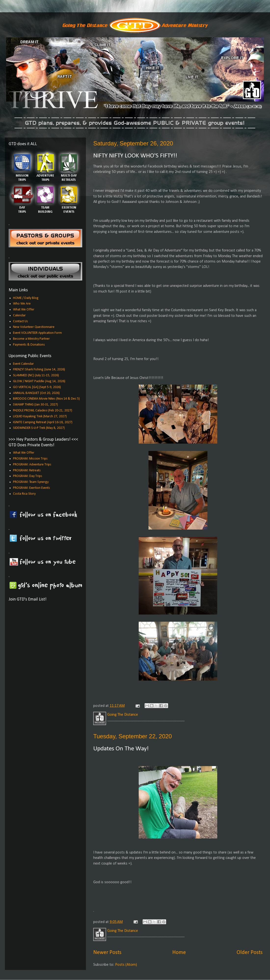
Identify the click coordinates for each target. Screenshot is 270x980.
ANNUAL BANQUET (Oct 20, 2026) (36, 393)
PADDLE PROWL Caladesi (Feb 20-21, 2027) (43, 411)
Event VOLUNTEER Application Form (37, 333)
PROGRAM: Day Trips (28, 476)
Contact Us (20, 321)
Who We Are (22, 304)
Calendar (19, 315)
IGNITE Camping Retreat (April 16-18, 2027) (43, 422)
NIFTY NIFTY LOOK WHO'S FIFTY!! (135, 156)
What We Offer (24, 310)
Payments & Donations (29, 345)
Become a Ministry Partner (31, 339)
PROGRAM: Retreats (27, 470)
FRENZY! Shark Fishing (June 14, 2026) (39, 370)
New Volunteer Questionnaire (34, 327)
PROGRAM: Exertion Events (32, 488)
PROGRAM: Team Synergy (31, 482)
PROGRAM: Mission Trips (30, 459)
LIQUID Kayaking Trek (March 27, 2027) (40, 416)
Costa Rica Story (24, 494)
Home (179, 953)
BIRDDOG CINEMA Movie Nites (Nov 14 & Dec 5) (46, 399)
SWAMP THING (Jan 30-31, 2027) (35, 405)
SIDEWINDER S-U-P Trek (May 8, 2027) (39, 428)
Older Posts (250, 953)
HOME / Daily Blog (26, 298)
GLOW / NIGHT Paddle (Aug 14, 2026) (39, 381)
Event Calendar (23, 364)
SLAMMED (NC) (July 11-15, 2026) (36, 375)
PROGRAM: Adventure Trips (32, 465)
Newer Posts (107, 953)
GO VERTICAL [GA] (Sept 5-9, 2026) (37, 387)
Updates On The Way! (121, 749)
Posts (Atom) (126, 965)
